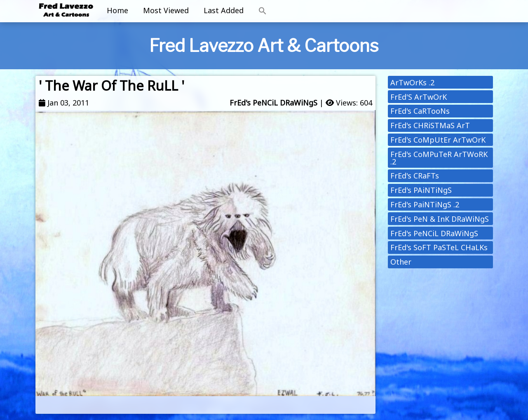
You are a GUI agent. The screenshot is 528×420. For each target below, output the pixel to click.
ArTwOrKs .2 (412, 82)
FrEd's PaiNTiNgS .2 (425, 204)
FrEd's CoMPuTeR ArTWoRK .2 (439, 158)
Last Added (224, 10)
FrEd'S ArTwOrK (419, 97)
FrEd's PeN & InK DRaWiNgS (440, 219)
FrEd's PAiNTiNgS (421, 190)
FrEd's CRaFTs (415, 176)
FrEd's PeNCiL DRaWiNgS (273, 103)
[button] (263, 11)
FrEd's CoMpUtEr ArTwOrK (438, 140)
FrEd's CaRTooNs (420, 111)
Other (401, 262)
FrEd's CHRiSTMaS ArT (430, 125)
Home (117, 10)
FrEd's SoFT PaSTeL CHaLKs (439, 247)
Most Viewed (166, 10)
